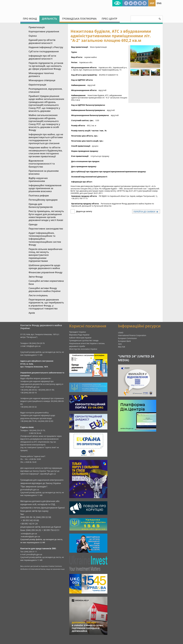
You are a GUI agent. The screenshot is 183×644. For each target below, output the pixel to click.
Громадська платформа (79, 19)
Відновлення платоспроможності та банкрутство (42, 164)
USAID (121, 333)
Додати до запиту (84, 211)
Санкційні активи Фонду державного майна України (45, 290)
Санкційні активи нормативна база (46, 282)
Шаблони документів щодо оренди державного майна (44, 267)
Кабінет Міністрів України (80, 338)
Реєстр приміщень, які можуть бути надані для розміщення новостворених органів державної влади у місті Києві (46, 216)
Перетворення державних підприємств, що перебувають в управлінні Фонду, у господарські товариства (46, 304)
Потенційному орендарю (43, 200)
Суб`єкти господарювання (44, 51)
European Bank (124, 341)
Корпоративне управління (44, 31)
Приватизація (37, 27)
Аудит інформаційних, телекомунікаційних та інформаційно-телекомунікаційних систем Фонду (45, 239)
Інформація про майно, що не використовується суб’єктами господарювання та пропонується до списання (46, 139)
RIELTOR (122, 347)
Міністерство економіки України (83, 349)
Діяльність (49, 19)
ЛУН (120, 344)
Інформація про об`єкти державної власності (42, 57)
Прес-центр (109, 19)
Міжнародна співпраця (42, 80)
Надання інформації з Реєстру (46, 47)
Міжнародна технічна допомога (41, 75)
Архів (32, 313)
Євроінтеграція (37, 85)
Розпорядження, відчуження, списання (45, 90)
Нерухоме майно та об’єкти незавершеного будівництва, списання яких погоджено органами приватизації (45, 152)
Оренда (33, 224)
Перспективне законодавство (46, 229)
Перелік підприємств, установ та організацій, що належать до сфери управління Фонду (46, 66)
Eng (159, 3)
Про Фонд (30, 19)
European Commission (127, 338)
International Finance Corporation (132, 335)
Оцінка (33, 36)
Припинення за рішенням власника (44, 172)
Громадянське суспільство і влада (84, 340)
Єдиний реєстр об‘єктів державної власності (42, 41)
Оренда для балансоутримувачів (41, 205)
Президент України (78, 332)
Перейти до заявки (146, 212)
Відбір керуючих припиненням (38, 180)
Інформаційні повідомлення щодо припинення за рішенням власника (45, 188)
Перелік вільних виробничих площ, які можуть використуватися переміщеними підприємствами (45, 255)
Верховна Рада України (79, 335)
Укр (152, 3)
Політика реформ (39, 196)
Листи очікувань (38, 295)
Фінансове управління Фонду (45, 272)
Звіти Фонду (36, 277)
